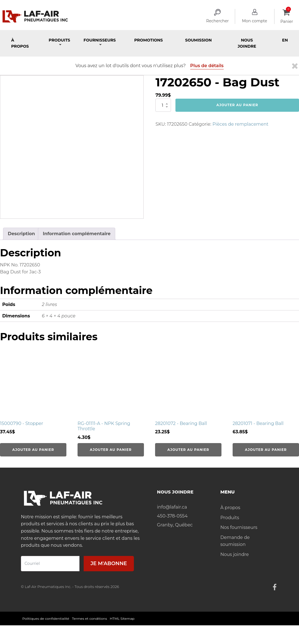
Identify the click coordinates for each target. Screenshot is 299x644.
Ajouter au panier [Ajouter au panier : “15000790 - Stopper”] (33, 450)
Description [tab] (21, 234)
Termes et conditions (90, 619)
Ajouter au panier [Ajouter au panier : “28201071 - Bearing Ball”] (266, 450)
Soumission (198, 40)
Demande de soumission (235, 541)
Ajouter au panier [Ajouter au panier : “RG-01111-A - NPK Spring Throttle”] (111, 450)
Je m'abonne (109, 563)
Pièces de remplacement (241, 124)
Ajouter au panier (237, 105)
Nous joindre (247, 43)
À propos (20, 43)
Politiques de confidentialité (46, 619)
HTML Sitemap (122, 619)
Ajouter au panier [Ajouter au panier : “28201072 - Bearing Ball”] (188, 450)
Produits (230, 518)
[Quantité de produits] (163, 105)
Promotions (149, 40)
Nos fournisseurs (239, 527)
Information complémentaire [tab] (77, 234)
